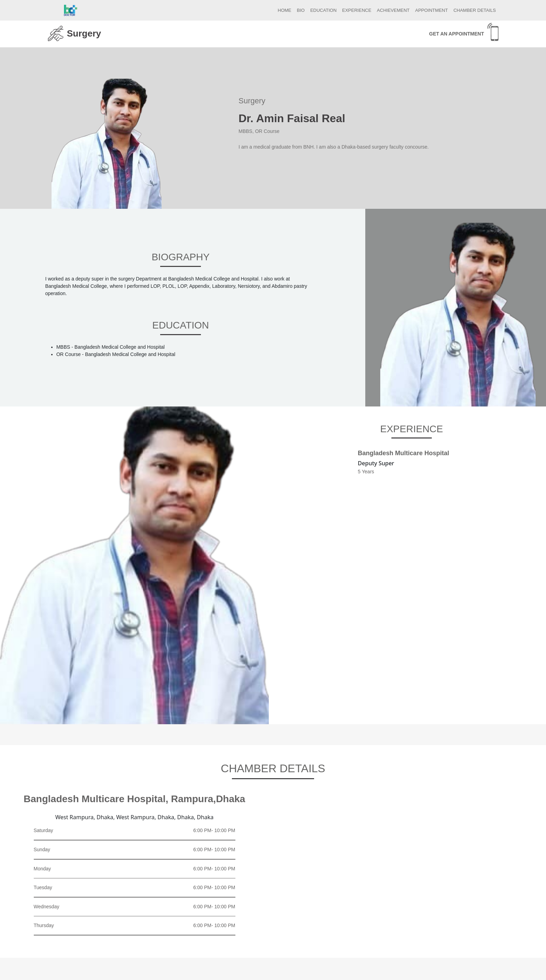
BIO (301, 10)
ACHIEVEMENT (393, 10)
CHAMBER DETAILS (475, 10)
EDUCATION (323, 10)
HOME (285, 10)
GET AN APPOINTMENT (457, 34)
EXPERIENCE (357, 10)
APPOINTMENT (431, 10)
